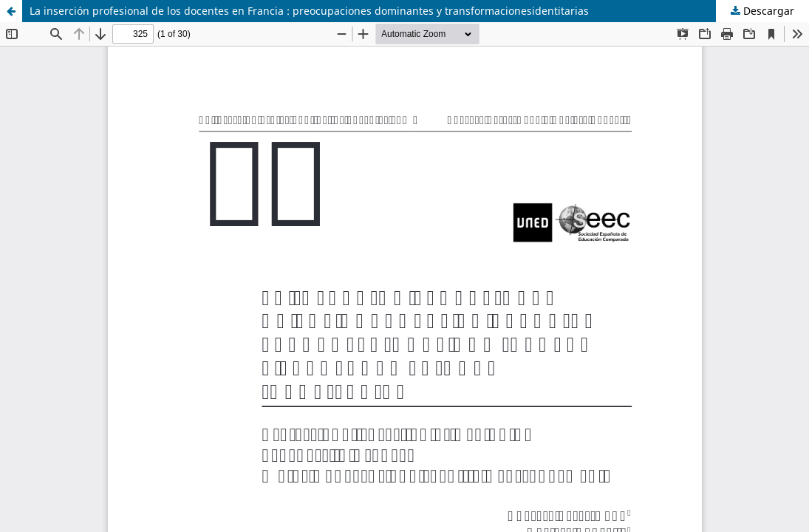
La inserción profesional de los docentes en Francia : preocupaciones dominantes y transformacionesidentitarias (309, 11)
